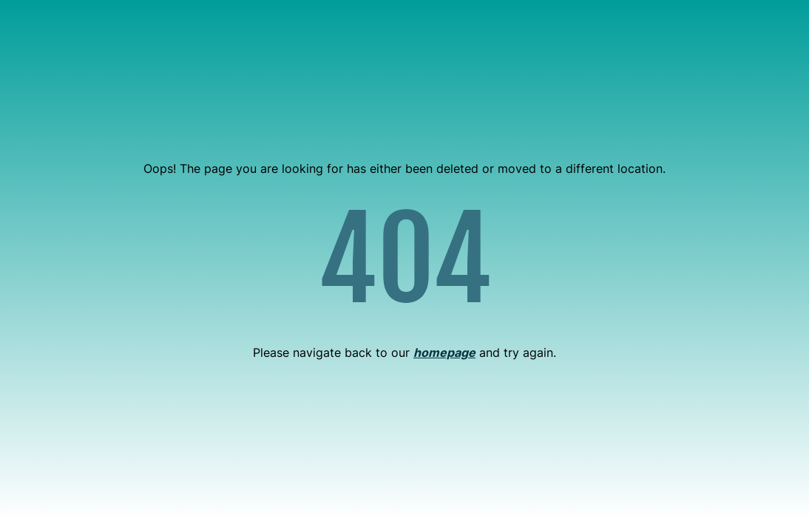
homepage (444, 352)
